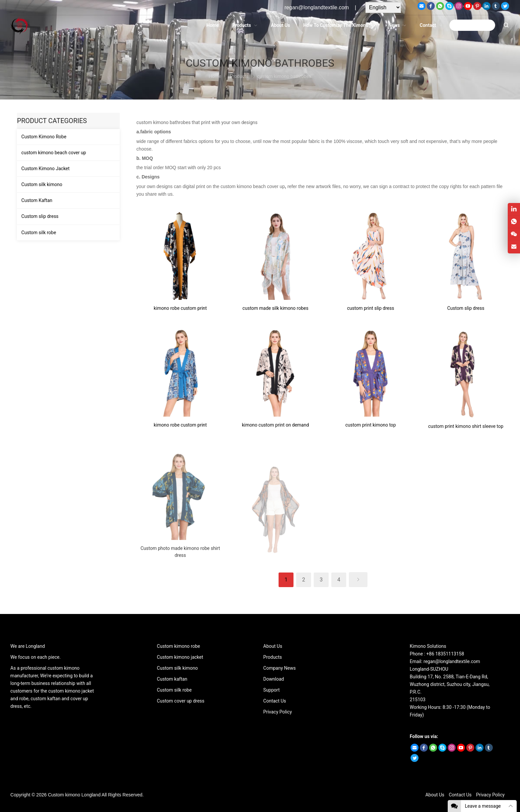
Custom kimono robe (178, 646)
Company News (280, 668)
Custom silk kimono (42, 184)
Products (273, 657)
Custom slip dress (40, 216)
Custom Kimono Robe (44, 137)
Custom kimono (64, 795)
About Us (273, 646)
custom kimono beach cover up (54, 153)
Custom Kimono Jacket (45, 169)
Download (274, 679)
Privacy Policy (278, 712)
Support (271, 690)
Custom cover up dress (181, 701)
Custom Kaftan (37, 200)
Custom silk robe (39, 233)
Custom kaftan (172, 679)
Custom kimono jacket (180, 657)
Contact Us (275, 701)
